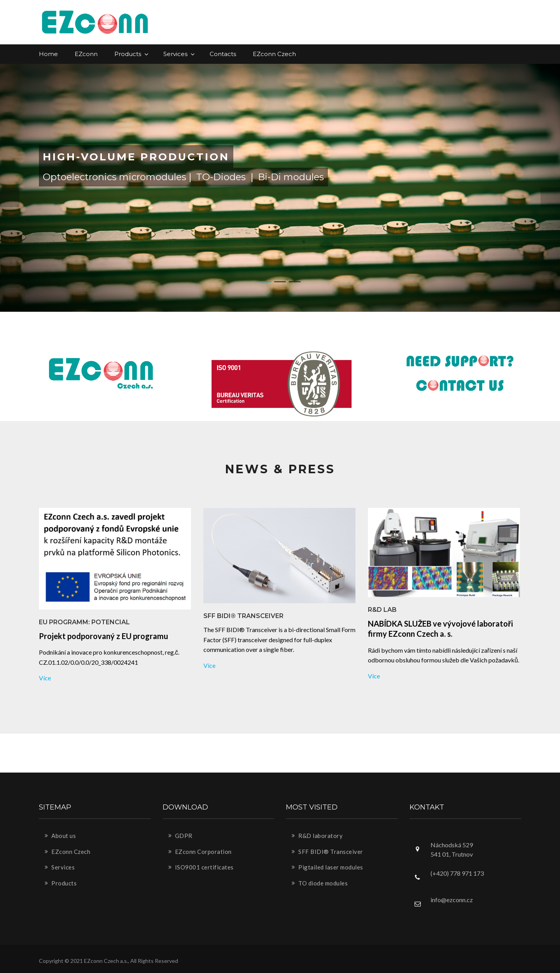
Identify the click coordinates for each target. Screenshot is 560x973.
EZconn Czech (274, 54)
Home (48, 54)
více (45, 678)
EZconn (86, 54)
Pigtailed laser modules (327, 867)
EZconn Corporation (200, 852)
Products (130, 54)
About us (60, 836)
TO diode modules (320, 883)
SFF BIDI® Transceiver (243, 616)
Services (178, 54)
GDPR (180, 836)
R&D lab (382, 610)
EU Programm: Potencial (84, 622)
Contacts (223, 54)
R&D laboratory (317, 836)
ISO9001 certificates (201, 867)
